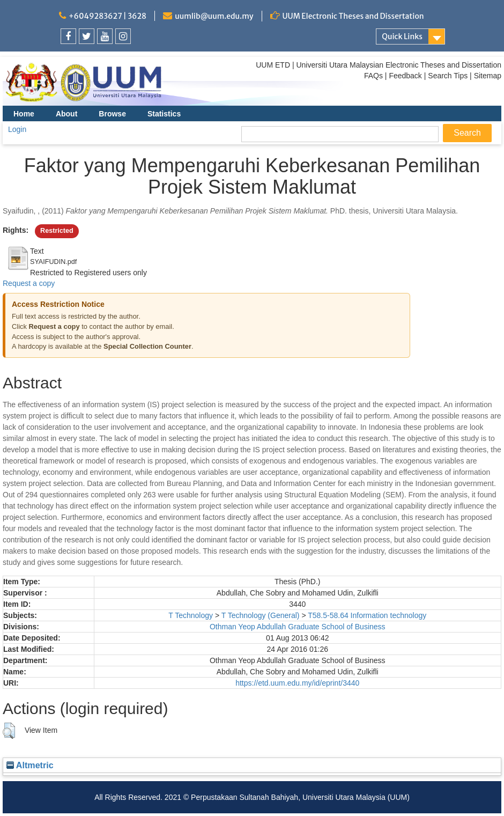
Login (17, 129)
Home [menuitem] (24, 114)
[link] (68, 36)
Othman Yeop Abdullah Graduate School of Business (298, 627)
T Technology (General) (261, 615)
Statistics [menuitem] (164, 114)
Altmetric (30, 765)
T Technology (191, 615)
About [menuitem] (66, 114)
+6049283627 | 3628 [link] (108, 16)
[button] (9, 731)
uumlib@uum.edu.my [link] (214, 16)
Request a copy (29, 283)
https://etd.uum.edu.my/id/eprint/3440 (297, 683)
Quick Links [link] (402, 36)
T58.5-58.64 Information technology (367, 615)
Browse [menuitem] (112, 114)
